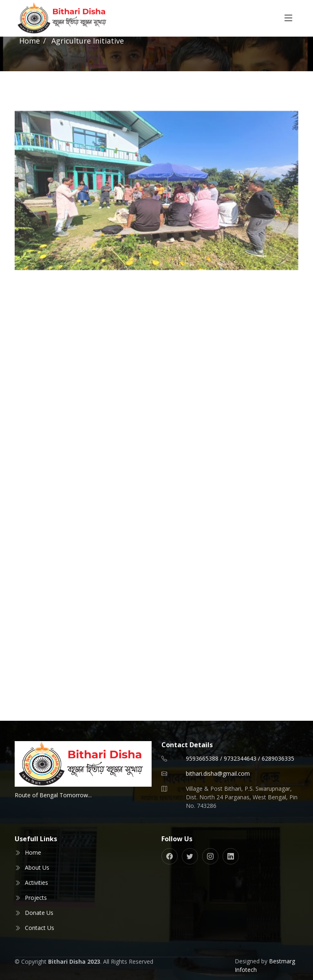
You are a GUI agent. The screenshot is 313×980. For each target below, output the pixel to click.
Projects (36, 898)
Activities (36, 883)
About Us (37, 867)
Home (30, 41)
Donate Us (39, 913)
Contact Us (40, 928)
